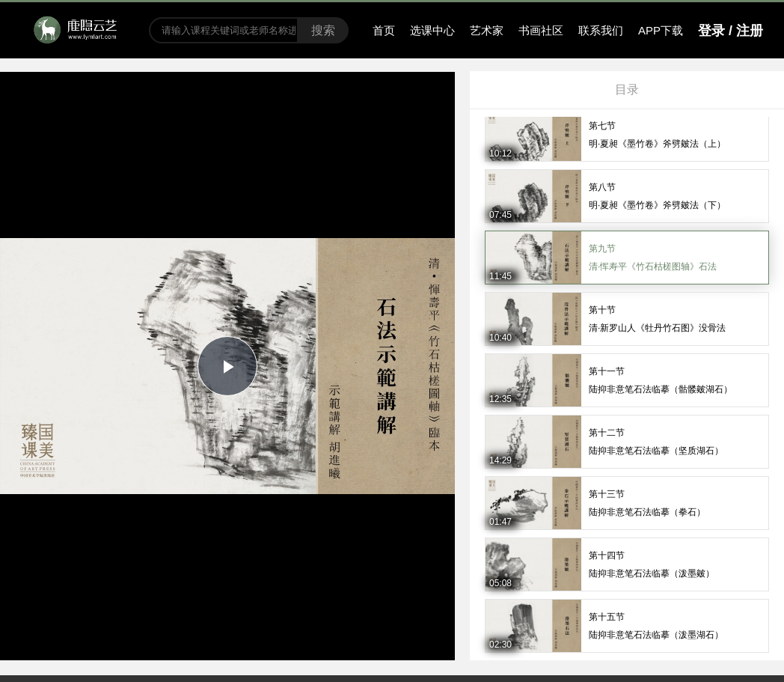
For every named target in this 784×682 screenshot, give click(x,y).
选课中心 (432, 30)
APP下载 (661, 30)
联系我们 (601, 30)
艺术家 (487, 30)
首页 (384, 30)
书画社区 (541, 30)
